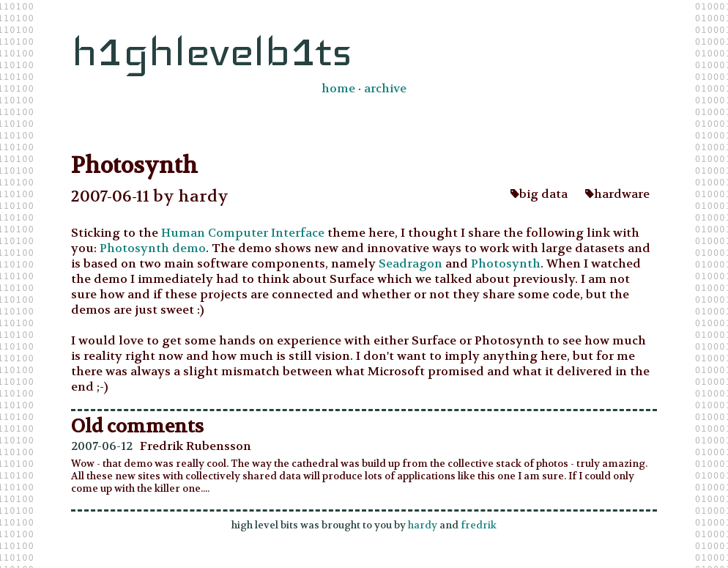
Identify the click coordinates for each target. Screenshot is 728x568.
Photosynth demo (153, 248)
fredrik (479, 525)
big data (539, 194)
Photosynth (506, 263)
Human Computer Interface (243, 233)
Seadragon (412, 263)
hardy (423, 525)
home (338, 88)
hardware (617, 194)
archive (385, 88)
